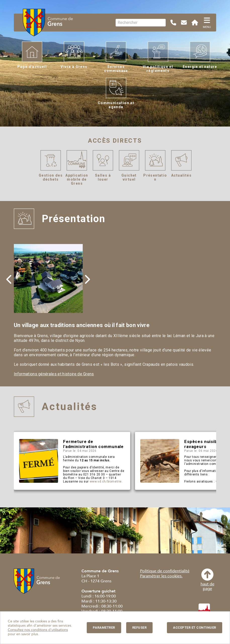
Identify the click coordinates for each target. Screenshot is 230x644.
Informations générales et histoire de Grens (54, 374)
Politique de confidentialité (165, 571)
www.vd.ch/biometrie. (106, 481)
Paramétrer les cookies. (161, 576)
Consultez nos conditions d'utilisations (38, 630)
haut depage (208, 580)
